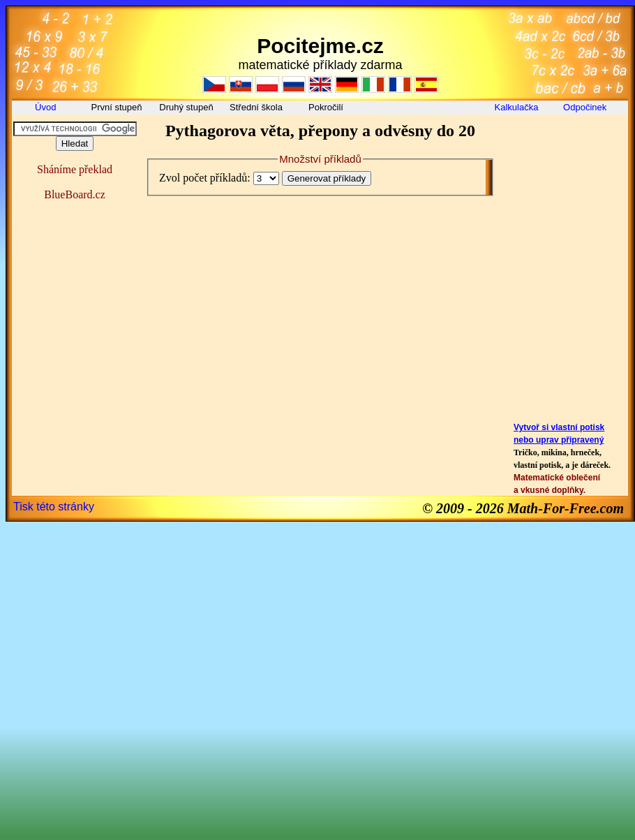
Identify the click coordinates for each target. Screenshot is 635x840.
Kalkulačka (517, 107)
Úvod (47, 107)
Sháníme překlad (75, 169)
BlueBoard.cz (75, 194)
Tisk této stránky (54, 507)
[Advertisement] (566, 153)
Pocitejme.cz (320, 46)
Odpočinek (586, 107)
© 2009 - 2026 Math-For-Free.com (523, 508)
